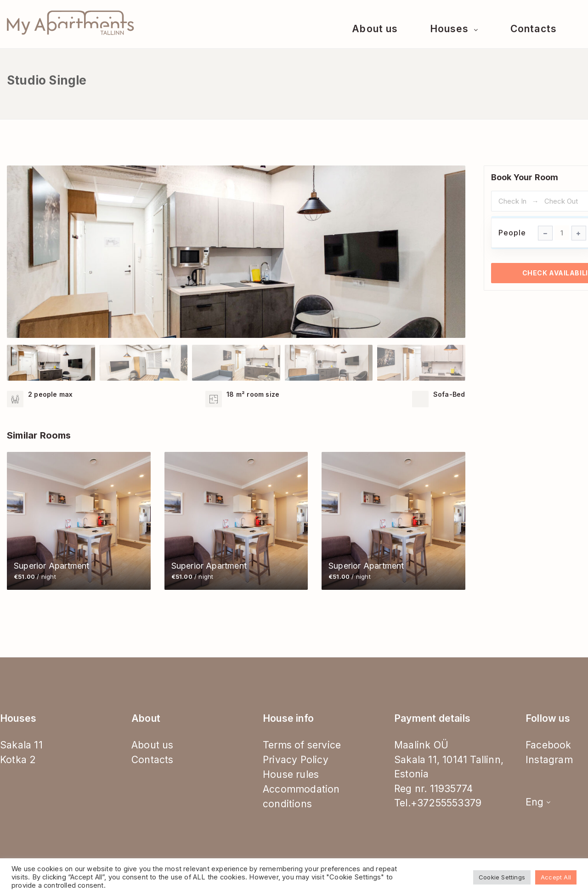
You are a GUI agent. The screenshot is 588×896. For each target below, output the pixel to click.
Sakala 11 (21, 745)
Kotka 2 (18, 760)
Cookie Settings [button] (502, 877)
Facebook (548, 745)
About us (375, 29)
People (512, 233)
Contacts (533, 29)
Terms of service (302, 745)
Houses (451, 29)
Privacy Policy (296, 760)
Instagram (549, 760)
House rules (291, 774)
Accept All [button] (556, 877)
